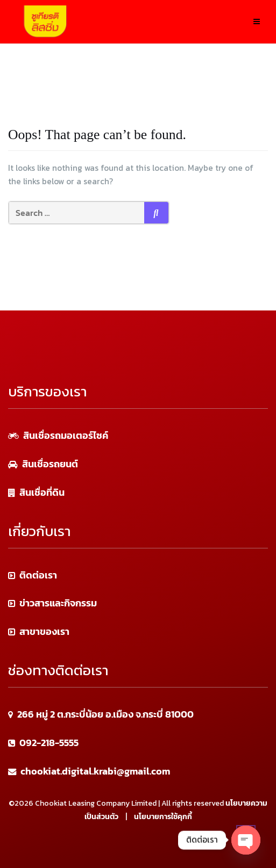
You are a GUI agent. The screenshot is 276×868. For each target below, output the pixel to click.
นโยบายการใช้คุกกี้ (163, 817)
